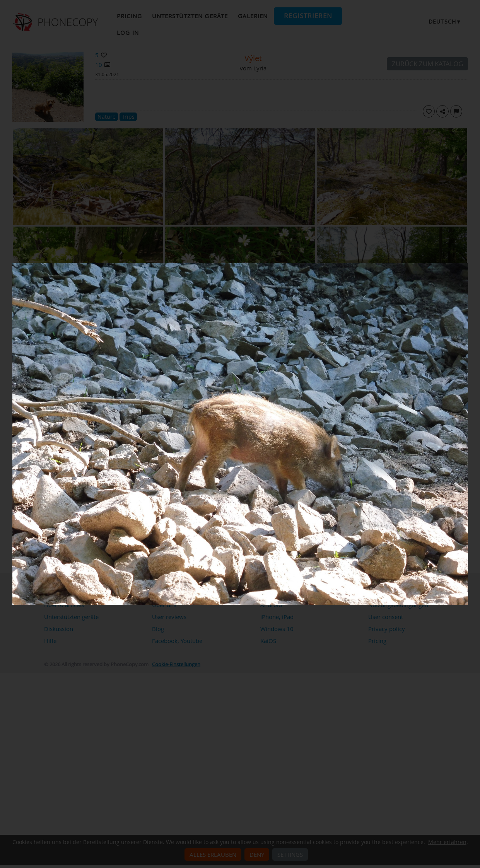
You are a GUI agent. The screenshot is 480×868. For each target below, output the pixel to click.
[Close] (466, 265)
